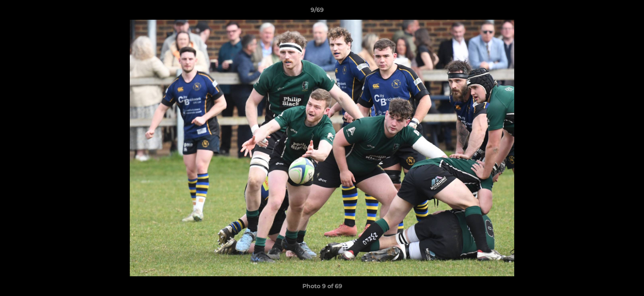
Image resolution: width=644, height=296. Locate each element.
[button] (609, 12)
